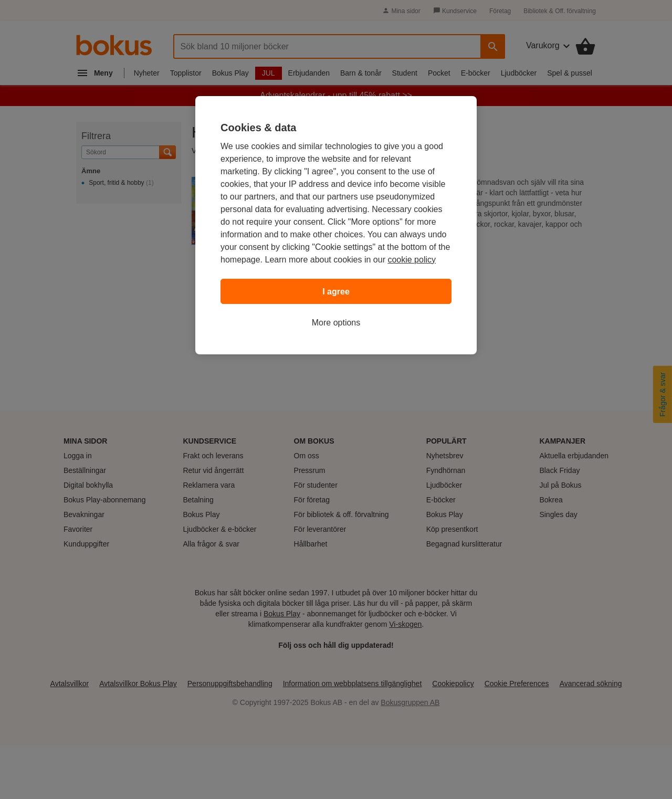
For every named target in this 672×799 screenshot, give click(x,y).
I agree (336, 292)
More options (336, 323)
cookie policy (412, 260)
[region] (336, 225)
